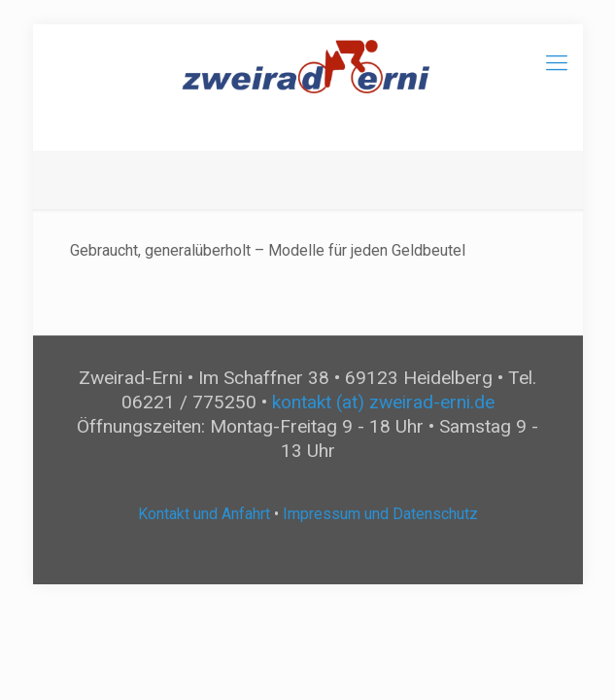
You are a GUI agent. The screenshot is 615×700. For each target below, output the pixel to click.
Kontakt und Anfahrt (204, 514)
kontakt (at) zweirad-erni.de (383, 402)
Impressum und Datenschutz (380, 514)
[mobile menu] (557, 63)
